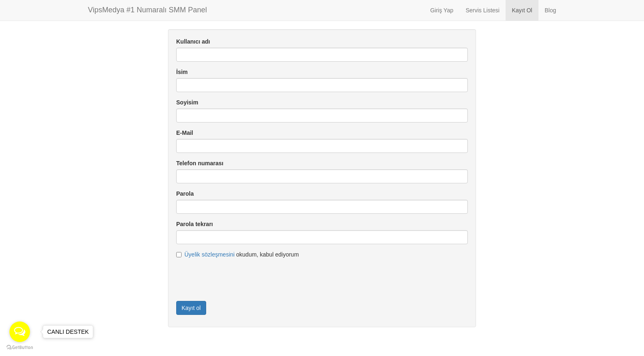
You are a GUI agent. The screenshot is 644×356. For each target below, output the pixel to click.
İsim (182, 72)
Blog (550, 10)
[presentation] (239, 279)
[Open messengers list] (20, 332)
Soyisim (187, 102)
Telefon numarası (200, 163)
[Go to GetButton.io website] (20, 348)
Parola (185, 194)
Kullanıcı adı (193, 42)
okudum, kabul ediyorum (238, 254)
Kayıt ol (191, 308)
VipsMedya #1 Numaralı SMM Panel (147, 10)
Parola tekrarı (195, 224)
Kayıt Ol (522, 10)
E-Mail (185, 133)
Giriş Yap (442, 10)
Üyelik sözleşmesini (209, 254)
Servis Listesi (483, 10)
